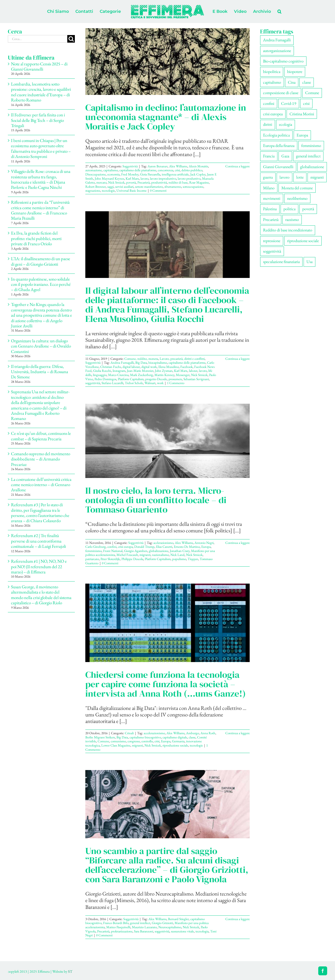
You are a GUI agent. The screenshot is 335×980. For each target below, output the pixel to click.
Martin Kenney (164, 375)
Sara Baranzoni (144, 931)
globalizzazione (159, 551)
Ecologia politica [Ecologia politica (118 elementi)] (276, 135)
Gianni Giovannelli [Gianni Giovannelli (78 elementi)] (278, 167)
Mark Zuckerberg (141, 375)
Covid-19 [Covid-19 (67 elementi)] (289, 103)
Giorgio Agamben (136, 551)
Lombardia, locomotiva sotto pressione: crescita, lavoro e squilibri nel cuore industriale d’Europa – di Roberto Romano (41, 92)
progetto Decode (156, 379)
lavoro (144, 178)
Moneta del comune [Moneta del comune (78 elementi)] (297, 188)
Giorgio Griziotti (162, 923)
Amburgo (192, 733)
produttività (159, 182)
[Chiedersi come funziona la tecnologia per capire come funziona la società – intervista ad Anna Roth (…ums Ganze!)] (167, 623)
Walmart (150, 383)
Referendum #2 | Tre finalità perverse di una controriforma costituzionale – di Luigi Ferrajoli (38, 541)
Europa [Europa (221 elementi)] (302, 135)
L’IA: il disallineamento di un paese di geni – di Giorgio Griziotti (41, 261)
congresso (134, 741)
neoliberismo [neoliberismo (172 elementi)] (297, 198)
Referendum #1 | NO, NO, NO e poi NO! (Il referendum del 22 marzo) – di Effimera (39, 566)
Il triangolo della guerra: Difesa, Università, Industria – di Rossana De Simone (40, 372)
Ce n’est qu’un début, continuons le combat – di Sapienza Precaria (41, 436)
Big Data (141, 363)
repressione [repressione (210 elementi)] (272, 241)
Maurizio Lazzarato (144, 927)
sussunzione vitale (182, 931)
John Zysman (164, 371)
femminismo (93, 551)
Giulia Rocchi (102, 371)
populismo (179, 559)
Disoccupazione (96, 174)
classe (192, 737)
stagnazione (93, 190)
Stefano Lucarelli (112, 383)
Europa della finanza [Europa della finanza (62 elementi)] (279, 146)
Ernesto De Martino (187, 547)
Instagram (119, 371)
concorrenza (166, 170)
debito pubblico (192, 170)
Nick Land (177, 555)
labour (193, 371)
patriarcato (92, 559)
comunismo (118, 741)
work (160, 383)
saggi (110, 187)
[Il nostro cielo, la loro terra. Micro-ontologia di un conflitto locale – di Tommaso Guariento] (167, 441)
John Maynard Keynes (109, 178)
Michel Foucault (127, 555)
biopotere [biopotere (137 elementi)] (295, 72)
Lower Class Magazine (116, 745)
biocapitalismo (158, 363)
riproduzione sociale (175, 745)
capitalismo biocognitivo (145, 737)
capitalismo (111, 170)
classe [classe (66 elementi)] (307, 82)
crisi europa (125, 547)
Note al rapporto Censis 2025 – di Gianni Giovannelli (39, 66)
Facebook (186, 367)
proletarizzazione (122, 931)
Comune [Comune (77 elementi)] (312, 93)
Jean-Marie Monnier (140, 371)
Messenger (183, 375)
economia (113, 174)
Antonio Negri (204, 543)
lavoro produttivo (189, 178)
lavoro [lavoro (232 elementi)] (284, 177)
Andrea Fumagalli (122, 363)
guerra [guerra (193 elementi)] (268, 177)
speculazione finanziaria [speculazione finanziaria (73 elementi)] (281, 262)
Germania (178, 741)
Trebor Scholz (134, 383)
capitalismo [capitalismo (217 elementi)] (272, 82)
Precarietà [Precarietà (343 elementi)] (271, 220)
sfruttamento (173, 187)
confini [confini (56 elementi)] (269, 103)
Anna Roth (208, 733)
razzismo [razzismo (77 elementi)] (292, 220)
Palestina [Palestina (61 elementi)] (270, 209)
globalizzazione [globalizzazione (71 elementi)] (312, 167)
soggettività (93, 383)
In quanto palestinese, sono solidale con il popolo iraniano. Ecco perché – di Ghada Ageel (41, 284)
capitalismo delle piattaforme (138, 170)
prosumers (175, 379)
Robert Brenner (96, 187)
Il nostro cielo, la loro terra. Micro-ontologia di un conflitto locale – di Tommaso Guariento (156, 500)
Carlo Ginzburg (96, 547)
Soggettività (130, 166)
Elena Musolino (169, 367)
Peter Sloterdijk (110, 559)
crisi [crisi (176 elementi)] (306, 103)
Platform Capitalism (131, 379)
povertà (131, 182)
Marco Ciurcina (118, 375)
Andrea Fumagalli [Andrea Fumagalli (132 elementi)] (277, 40)
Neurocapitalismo (170, 927)
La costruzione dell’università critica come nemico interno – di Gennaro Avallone (41, 485)
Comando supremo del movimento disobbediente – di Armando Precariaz (41, 459)
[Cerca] (71, 39)
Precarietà (144, 182)
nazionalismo (160, 555)
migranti (145, 555)
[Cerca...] (38, 39)
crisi (177, 170)
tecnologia (202, 931)
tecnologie (108, 190)
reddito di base (178, 182)
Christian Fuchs (111, 367)
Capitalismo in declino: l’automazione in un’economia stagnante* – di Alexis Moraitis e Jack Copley (166, 117)
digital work (149, 367)
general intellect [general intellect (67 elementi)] (308, 156)
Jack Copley (198, 174)
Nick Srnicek (116, 182)
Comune (103, 741)
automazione (94, 170)
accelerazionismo (154, 733)
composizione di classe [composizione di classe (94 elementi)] (281, 93)
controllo (147, 741)
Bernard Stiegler (178, 919)
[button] (279, 12)
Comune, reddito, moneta (141, 359)
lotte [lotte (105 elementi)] (300, 177)
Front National (113, 551)
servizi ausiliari (124, 187)
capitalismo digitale (175, 737)
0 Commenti (158, 190)
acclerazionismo (163, 543)
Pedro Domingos (105, 379)
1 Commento (176, 383)
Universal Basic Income (132, 190)
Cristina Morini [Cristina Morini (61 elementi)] (302, 114)
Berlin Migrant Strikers (100, 737)
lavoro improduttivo (163, 178)
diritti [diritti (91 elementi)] (268, 124)
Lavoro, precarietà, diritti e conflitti (182, 359)
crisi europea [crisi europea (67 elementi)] (273, 114)
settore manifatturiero (149, 187)
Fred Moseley (130, 174)
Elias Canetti (164, 547)
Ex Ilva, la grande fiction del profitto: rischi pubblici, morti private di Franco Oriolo (36, 238)
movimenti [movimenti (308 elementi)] (272, 198)
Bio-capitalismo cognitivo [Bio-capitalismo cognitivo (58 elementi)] (283, 61)
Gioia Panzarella (150, 174)
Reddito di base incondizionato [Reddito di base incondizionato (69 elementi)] (288, 230)
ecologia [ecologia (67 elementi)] (286, 124)
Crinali (129, 733)
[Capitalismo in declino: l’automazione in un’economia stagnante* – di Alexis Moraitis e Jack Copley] (167, 62)
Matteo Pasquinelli (118, 927)
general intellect (140, 923)
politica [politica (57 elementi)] (289, 209)
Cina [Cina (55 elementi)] (292, 82)
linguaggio (100, 375)
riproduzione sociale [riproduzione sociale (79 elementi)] (303, 241)
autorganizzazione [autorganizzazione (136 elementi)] (277, 51)
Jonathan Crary (180, 551)
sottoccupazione (193, 187)
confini (112, 547)
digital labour (131, 367)
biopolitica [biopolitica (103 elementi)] (272, 72)
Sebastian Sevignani (196, 379)
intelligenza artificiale (175, 174)
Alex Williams (178, 166)
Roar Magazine (199, 182)
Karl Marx (132, 178)
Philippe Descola (132, 559)
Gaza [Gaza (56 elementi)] (285, 156)
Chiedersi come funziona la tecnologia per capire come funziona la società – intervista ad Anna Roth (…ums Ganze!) (166, 684)
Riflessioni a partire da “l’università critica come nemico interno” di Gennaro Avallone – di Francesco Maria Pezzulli (40, 210)
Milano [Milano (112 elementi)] (269, 188)
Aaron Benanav (158, 166)
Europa (206, 547)
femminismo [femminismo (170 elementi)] (311, 146)
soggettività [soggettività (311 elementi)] (272, 251)
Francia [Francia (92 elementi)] (269, 156)
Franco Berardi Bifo (116, 923)
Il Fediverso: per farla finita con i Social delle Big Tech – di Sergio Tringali (38, 120)
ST (70, 971)
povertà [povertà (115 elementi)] (308, 209)
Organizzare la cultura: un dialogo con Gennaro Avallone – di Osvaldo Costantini (41, 346)
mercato (101, 182)
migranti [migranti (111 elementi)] (317, 177)
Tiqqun (193, 559)
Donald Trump (144, 547)
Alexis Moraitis (198, 166)
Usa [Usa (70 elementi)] (309, 262)
